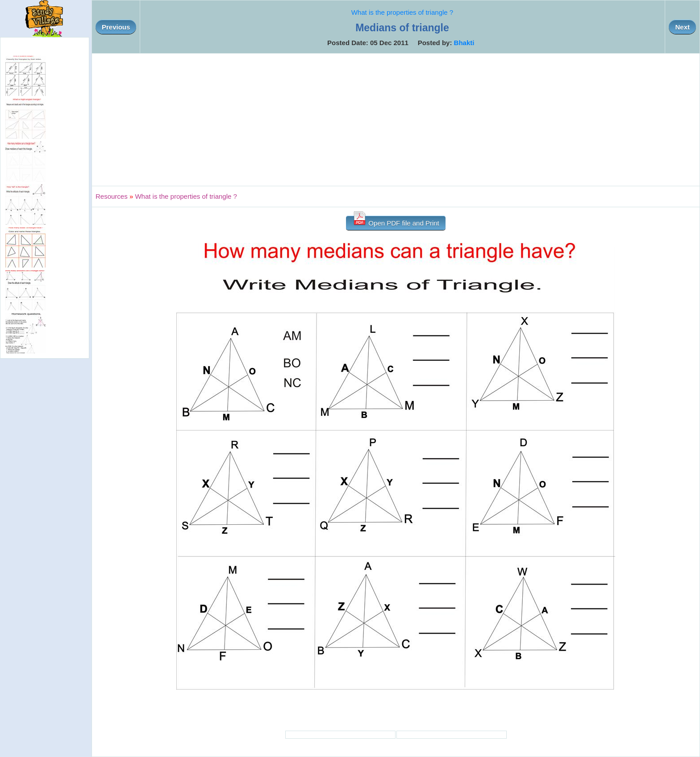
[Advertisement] (396, 120)
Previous (116, 27)
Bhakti (464, 43)
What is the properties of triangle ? (402, 12)
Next (682, 27)
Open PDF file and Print (396, 221)
